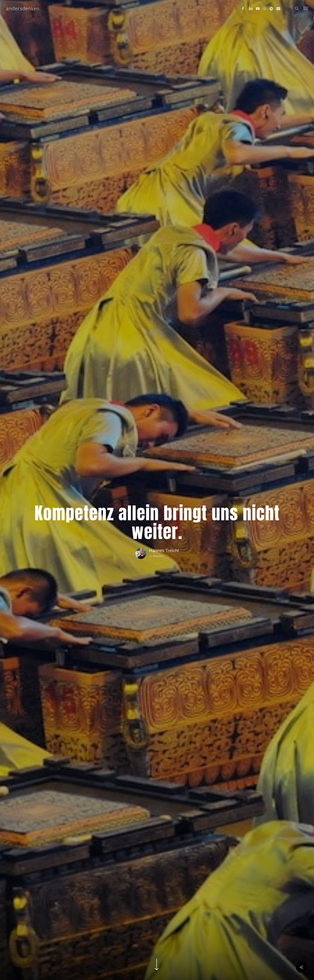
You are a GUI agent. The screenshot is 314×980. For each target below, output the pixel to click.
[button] (306, 8)
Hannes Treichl (164, 551)
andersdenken (23, 8)
